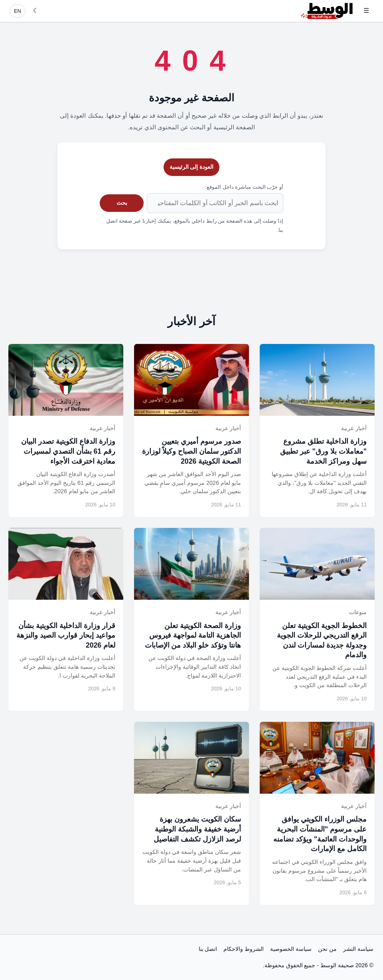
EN (18, 11)
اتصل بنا (208, 949)
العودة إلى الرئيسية (192, 167)
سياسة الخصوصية (291, 949)
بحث (122, 203)
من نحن (327, 949)
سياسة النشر (358, 949)
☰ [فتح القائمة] (366, 11)
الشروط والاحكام (244, 949)
